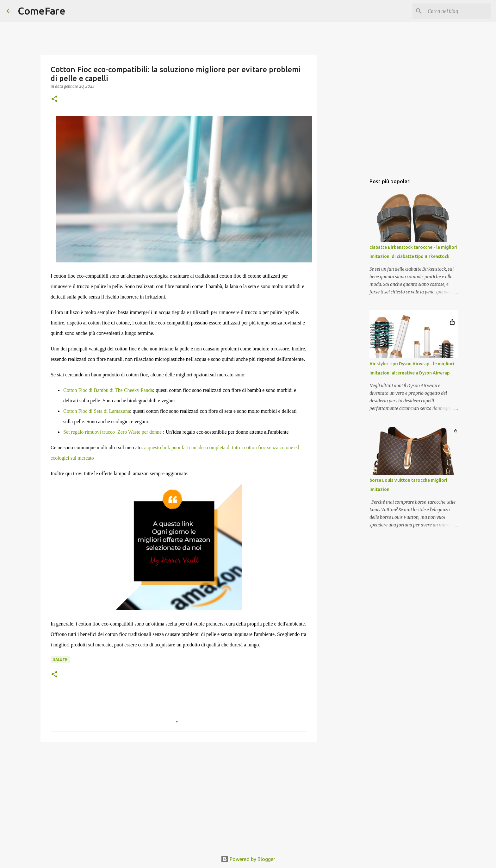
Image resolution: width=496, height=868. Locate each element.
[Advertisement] (179, 796)
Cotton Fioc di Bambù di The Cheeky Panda (108, 390)
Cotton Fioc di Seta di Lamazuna (97, 411)
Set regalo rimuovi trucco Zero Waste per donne (112, 432)
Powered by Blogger (248, 859)
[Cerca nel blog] (458, 11)
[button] (54, 99)
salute (60, 660)
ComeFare (42, 11)
